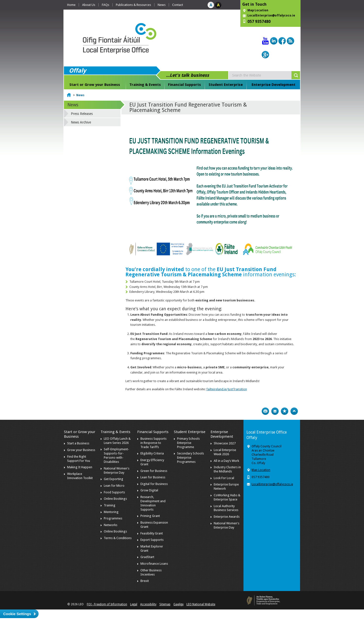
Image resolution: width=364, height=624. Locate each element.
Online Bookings (115, 499)
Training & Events (145, 85)
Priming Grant (150, 516)
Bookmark (285, 411)
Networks (111, 525)
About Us (89, 5)
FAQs (106, 5)
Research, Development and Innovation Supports (153, 503)
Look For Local (224, 478)
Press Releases (82, 114)
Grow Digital (149, 490)
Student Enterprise (226, 85)
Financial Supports (184, 85)
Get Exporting (114, 479)
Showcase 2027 (225, 443)
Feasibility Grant (152, 533)
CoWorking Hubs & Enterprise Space (227, 497)
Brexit (145, 581)
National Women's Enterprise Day (117, 470)
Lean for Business (153, 477)
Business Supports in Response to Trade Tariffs (153, 443)
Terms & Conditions (118, 538)
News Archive (81, 122)
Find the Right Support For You (79, 459)
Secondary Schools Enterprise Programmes (190, 458)
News (162, 5)
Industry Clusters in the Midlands (227, 469)
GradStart (147, 557)
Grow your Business (81, 450)
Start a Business (78, 443)
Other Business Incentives (151, 572)
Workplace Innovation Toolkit (80, 476)
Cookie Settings (17, 614)
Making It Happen (80, 467)
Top (294, 411)
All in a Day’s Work (226, 461)
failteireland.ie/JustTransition (227, 389)
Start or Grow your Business (95, 85)
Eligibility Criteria (152, 453)
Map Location (258, 10)
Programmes (113, 518)
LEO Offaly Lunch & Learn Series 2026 (117, 441)
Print (265, 411)
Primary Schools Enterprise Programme (188, 443)
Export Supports (152, 540)
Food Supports (114, 492)
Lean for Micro (114, 486)
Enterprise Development (273, 85)
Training (110, 505)
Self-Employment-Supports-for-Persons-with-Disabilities (116, 455)
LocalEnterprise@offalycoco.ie (271, 16)
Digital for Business (154, 484)
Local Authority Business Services (226, 508)
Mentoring (111, 512)
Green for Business (154, 471)
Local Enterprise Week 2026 (225, 452)
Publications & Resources (133, 5)
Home (71, 5)
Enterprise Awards (227, 517)
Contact (178, 5)
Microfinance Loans (154, 564)
